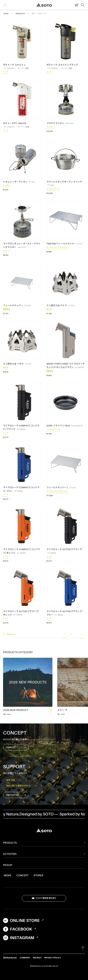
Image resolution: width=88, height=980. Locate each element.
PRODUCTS (20, 14)
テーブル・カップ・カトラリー (57, 248)
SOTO (44, 5)
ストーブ (6, 251)
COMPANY (25, 958)
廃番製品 (6, 310)
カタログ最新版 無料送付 (44, 898)
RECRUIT (37, 958)
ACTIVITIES (10, 854)
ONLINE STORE (76, 5)
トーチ (6, 72)
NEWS (7, 875)
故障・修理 (13, 780)
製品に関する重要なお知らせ (21, 786)
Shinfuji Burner (10, 958)
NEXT (82, 635)
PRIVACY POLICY (53, 958)
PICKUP (8, 865)
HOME (6, 14)
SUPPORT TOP (16, 795)
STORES (38, 875)
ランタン (50, 127)
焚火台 (49, 310)
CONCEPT (16, 747)
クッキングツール (53, 189)
